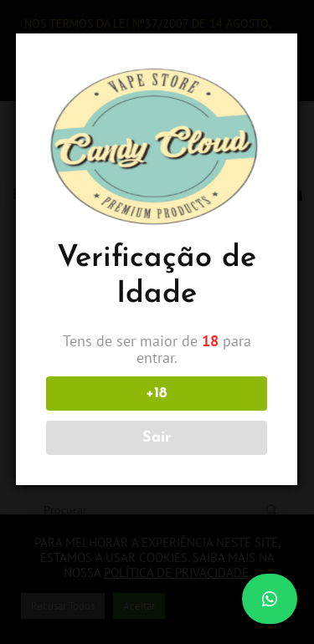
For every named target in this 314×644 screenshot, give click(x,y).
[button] (270, 599)
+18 (156, 394)
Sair (156, 438)
